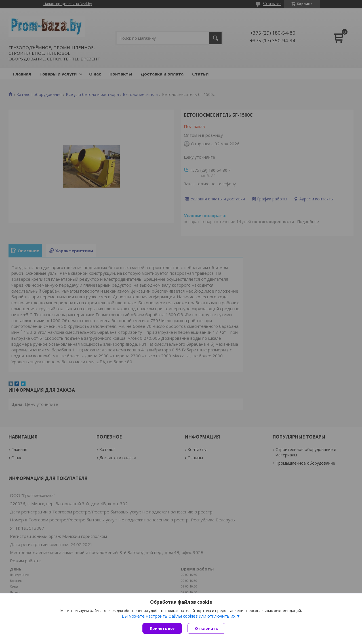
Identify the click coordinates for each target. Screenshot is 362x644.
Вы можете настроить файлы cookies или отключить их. (179, 616)
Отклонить (206, 628)
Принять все (162, 628)
